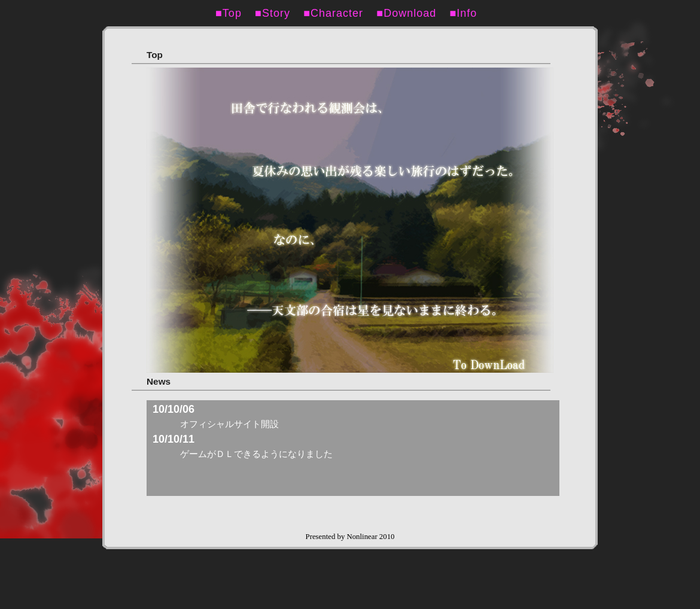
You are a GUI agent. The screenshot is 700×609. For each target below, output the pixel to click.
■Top (234, 13)
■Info (469, 13)
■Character (339, 13)
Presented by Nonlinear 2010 (350, 537)
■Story (278, 13)
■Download (412, 13)
